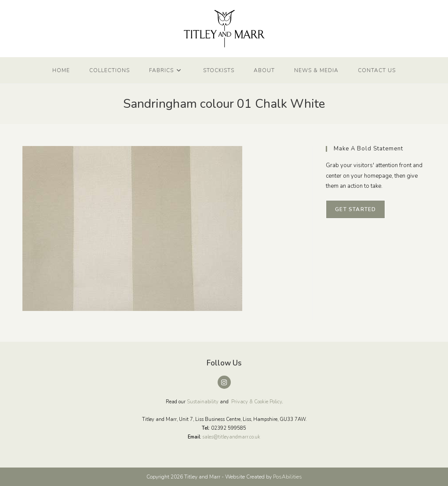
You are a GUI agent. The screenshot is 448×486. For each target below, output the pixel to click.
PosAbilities (288, 477)
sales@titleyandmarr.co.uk (231, 437)
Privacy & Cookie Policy (257, 402)
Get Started (355, 209)
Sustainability (203, 402)
